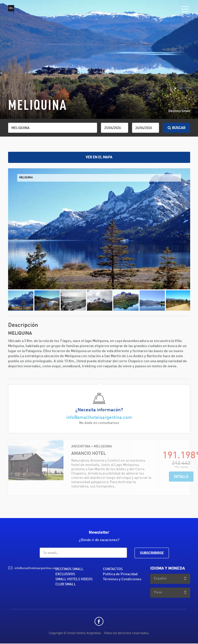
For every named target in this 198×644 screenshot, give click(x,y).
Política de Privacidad (120, 574)
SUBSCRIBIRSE (152, 553)
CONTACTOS (113, 569)
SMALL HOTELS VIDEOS (74, 579)
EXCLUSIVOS (65, 574)
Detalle (181, 477)
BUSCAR (177, 128)
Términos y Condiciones (122, 579)
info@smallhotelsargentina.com (99, 418)
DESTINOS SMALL (69, 569)
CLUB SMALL (66, 584)
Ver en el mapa (99, 157)
